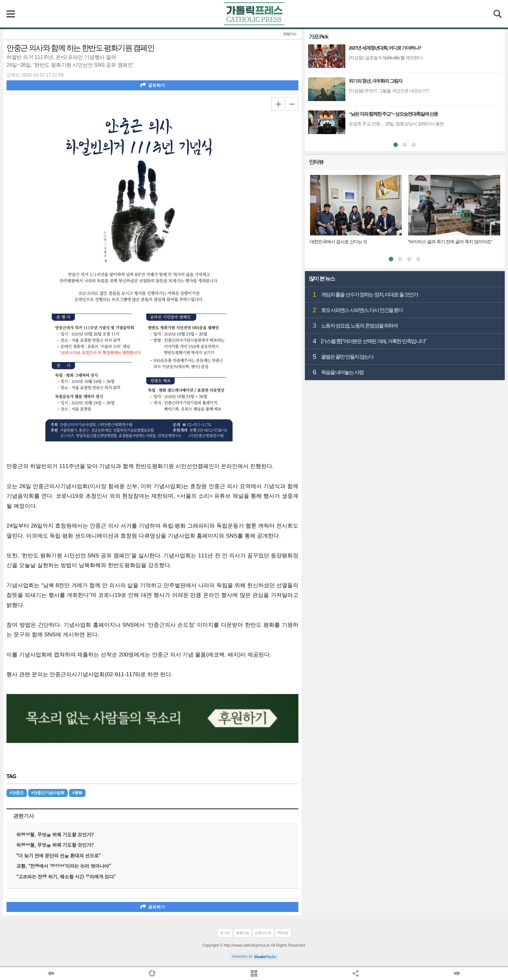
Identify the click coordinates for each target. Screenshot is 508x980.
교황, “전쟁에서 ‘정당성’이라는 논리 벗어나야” (63, 866)
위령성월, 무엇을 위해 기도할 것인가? (55, 834)
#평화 (77, 793)
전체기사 (290, 34)
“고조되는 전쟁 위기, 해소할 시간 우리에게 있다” (66, 877)
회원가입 (243, 933)
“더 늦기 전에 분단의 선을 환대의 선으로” (58, 855)
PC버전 (283, 933)
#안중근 (17, 793)
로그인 (225, 933)
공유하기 (152, 85)
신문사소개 (263, 933)
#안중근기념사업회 (48, 793)
